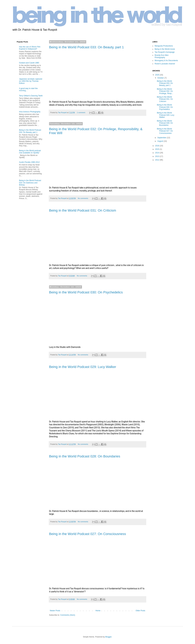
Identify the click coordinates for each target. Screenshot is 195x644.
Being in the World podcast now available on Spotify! (30, 152)
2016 (158, 146)
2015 (158, 149)
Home (98, 611)
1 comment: (81, 112)
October (161, 78)
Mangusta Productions (164, 46)
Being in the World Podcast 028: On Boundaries (85, 456)
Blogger (108, 637)
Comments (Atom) (68, 615)
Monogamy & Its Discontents (166, 61)
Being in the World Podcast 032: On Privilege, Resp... (165, 91)
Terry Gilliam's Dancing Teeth (31, 96)
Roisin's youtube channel (165, 64)
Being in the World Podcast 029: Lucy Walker (83, 367)
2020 (158, 75)
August (160, 141)
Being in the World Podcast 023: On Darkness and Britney (30, 183)
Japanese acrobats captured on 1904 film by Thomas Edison (31, 81)
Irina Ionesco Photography (30, 112)
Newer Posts (55, 611)
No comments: (83, 198)
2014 (158, 153)
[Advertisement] (26, 251)
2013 (158, 156)
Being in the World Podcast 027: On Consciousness (88, 534)
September (162, 138)
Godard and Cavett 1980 (29, 63)
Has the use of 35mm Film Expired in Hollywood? (30, 48)
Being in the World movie (165, 49)
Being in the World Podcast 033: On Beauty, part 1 (86, 47)
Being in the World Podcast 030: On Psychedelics (86, 292)
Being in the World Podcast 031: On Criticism (83, 210)
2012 (158, 160)
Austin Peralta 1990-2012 (29, 162)
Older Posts (140, 611)
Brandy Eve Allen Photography (162, 56)
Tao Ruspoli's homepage (165, 52)
